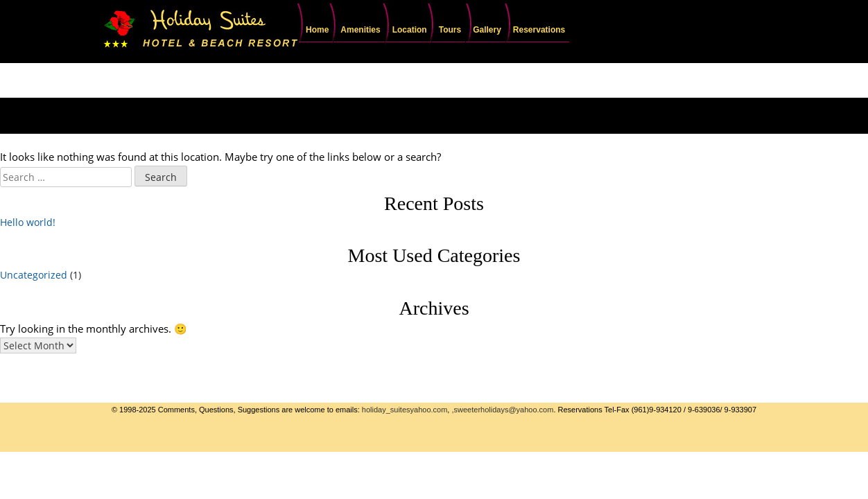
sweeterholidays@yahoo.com (504, 410)
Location (410, 30)
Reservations (539, 30)
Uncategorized (34, 275)
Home (317, 30)
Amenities (360, 30)
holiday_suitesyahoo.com (405, 410)
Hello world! (28, 222)
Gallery (487, 30)
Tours (450, 30)
